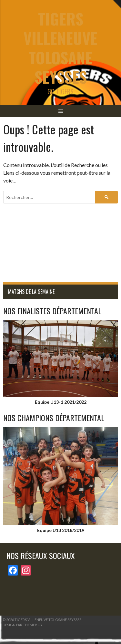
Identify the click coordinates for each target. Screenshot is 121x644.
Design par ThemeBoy (23, 625)
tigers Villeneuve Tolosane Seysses (60, 48)
